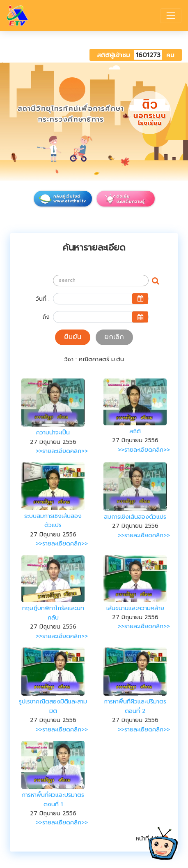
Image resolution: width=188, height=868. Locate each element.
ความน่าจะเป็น (53, 433)
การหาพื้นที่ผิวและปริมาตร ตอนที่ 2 (135, 706)
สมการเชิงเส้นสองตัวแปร (135, 517)
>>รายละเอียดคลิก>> (62, 451)
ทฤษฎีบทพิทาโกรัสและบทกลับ (53, 613)
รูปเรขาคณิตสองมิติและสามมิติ (53, 706)
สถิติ (135, 431)
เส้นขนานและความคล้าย (135, 608)
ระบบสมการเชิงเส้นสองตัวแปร (53, 521)
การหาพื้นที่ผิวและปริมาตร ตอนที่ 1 (53, 800)
